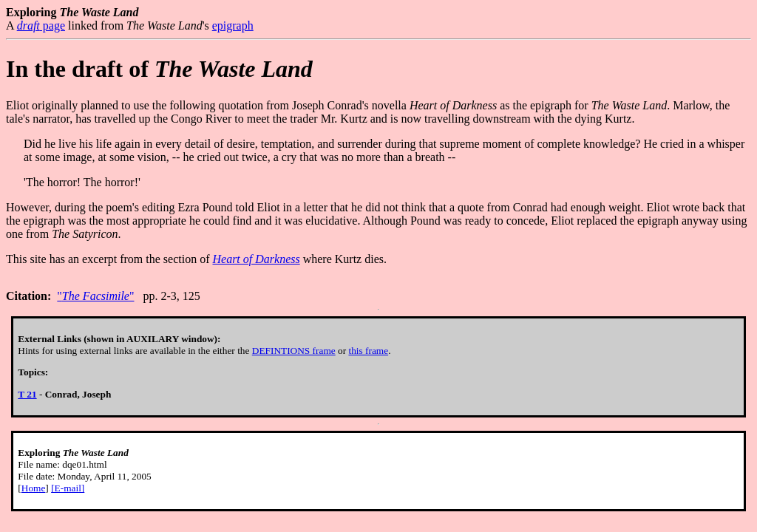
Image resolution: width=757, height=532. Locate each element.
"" (95, 296)
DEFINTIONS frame (294, 351)
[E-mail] (68, 488)
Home (34, 488)
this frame (368, 351)
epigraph (233, 25)
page (41, 25)
